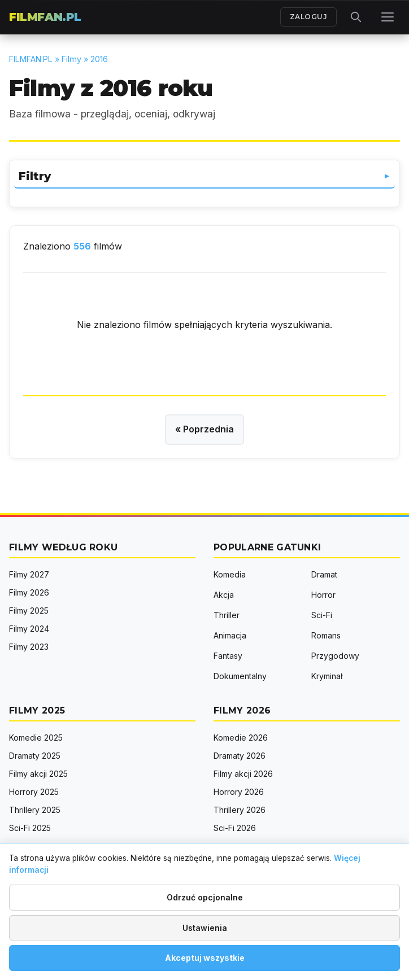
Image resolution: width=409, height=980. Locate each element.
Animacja (230, 635)
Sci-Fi (322, 615)
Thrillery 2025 (35, 810)
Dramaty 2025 (35, 756)
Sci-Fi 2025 (30, 828)
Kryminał (327, 676)
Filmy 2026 (29, 592)
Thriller (227, 615)
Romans (326, 635)
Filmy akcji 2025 (38, 774)
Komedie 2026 (241, 738)
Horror (323, 595)
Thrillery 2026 (240, 810)
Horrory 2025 (34, 792)
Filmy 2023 (29, 647)
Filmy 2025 (29, 611)
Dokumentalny (240, 676)
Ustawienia (205, 928)
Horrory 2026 (239, 792)
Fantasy (228, 656)
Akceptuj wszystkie (205, 958)
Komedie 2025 (36, 738)
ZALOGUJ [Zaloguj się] (309, 17)
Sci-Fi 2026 (235, 828)
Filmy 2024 (29, 629)
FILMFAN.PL (45, 17)
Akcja (224, 595)
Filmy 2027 (29, 574)
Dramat (324, 574)
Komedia (230, 574)
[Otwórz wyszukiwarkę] (356, 17)
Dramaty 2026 (240, 756)
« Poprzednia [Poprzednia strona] (204, 429)
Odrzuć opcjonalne (205, 897)
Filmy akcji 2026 (243, 774)
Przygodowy (335, 656)
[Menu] (388, 17)
